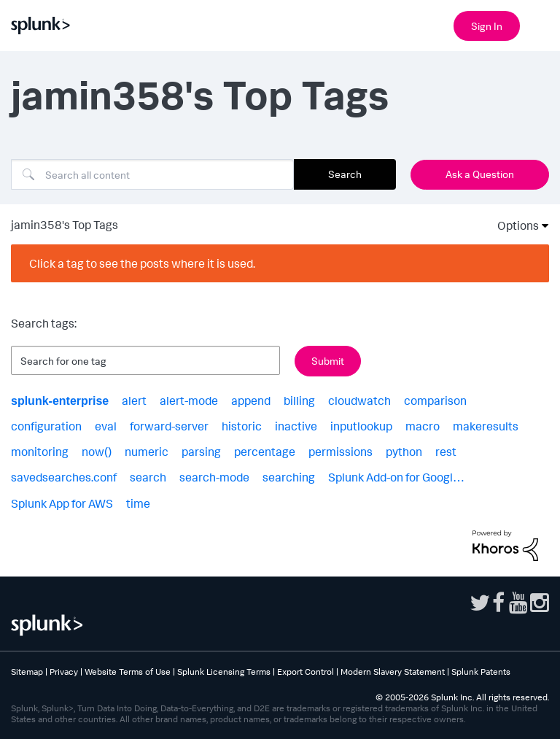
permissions (341, 452)
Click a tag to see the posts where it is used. (142, 263)
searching (289, 477)
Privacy (64, 672)
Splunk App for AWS (62, 503)
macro (423, 426)
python (404, 452)
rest (446, 452)
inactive (296, 426)
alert (134, 401)
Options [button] (513, 225)
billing (299, 401)
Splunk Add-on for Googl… (396, 477)
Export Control (306, 672)
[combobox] (152, 174)
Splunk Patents (481, 672)
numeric (147, 452)
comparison (435, 401)
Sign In (487, 26)
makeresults (486, 426)
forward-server (169, 426)
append (251, 401)
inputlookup (361, 426)
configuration (46, 426)
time (138, 503)
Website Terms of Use (128, 672)
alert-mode (189, 401)
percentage (265, 452)
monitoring (40, 452)
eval (106, 426)
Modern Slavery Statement (393, 672)
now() (97, 452)
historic (242, 426)
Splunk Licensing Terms (224, 672)
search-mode (214, 477)
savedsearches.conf (64, 477)
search (148, 477)
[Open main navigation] (540, 24)
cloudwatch (359, 401)
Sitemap (27, 672)
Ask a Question (480, 174)
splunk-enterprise (60, 401)
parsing (201, 452)
